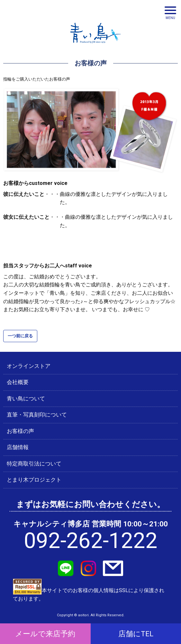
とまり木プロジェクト (34, 480)
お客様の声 (20, 431)
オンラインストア (29, 366)
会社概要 (18, 382)
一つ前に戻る (20, 336)
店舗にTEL (136, 634)
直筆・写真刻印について (37, 415)
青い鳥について (26, 399)
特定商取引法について (34, 464)
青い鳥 (95, 45)
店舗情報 (18, 447)
